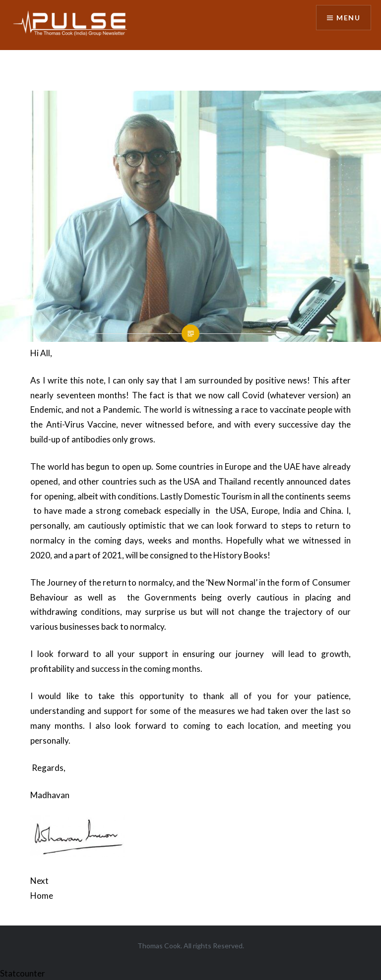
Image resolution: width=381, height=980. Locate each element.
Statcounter (23, 973)
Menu (348, 18)
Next (39, 881)
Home (42, 896)
